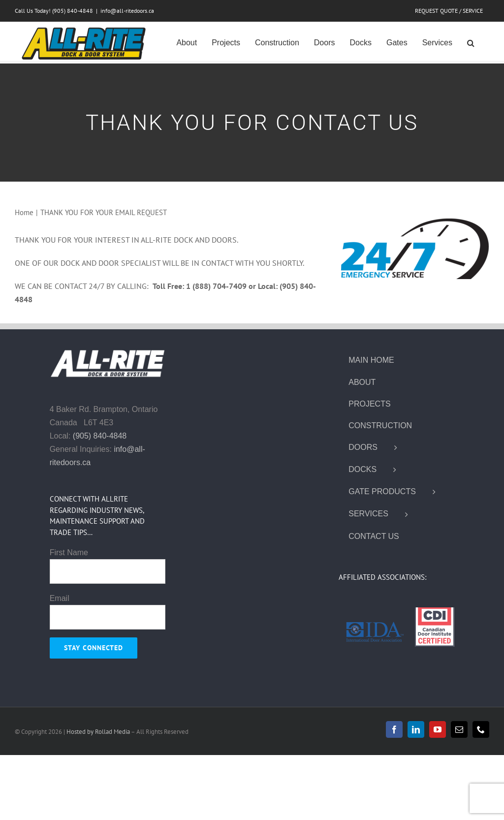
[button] (471, 42)
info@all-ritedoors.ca (127, 11)
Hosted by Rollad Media (99, 732)
